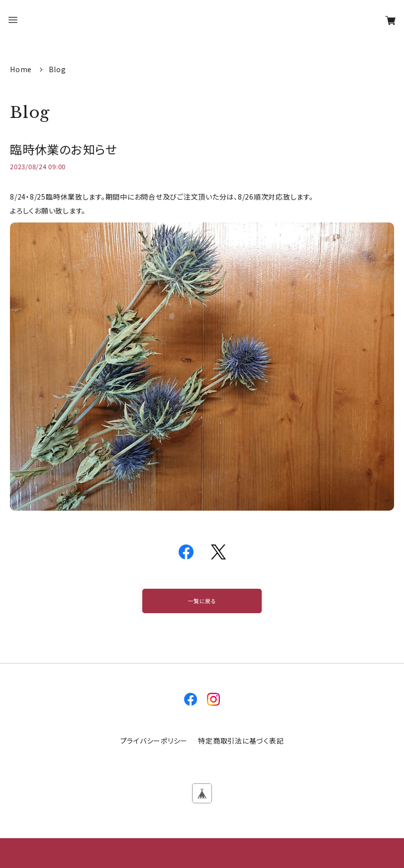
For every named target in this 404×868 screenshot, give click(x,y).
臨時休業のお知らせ (64, 149)
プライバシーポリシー (154, 741)
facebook (191, 699)
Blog (57, 69)
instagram (213, 699)
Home (22, 69)
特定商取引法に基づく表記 (241, 741)
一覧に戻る (202, 601)
